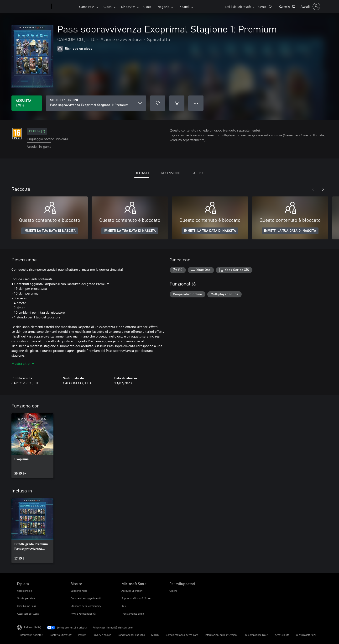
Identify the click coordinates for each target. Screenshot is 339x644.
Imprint (82, 635)
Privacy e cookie (102, 635)
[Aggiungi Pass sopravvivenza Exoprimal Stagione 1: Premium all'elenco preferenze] (158, 103)
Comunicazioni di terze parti (182, 635)
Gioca (147, 7)
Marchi (155, 635)
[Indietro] (313, 189)
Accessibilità (282, 635)
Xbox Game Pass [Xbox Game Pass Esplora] (26, 606)
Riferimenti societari (31, 635)
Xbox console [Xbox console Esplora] (24, 591)
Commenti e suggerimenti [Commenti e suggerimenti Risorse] (86, 598)
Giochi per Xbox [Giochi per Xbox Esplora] (26, 598)
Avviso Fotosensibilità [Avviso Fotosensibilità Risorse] (83, 614)
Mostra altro (23, 363)
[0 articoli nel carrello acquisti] (287, 6)
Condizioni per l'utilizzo (131, 635)
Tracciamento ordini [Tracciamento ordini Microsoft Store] (133, 614)
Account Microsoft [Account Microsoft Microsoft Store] (132, 591)
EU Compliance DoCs (256, 635)
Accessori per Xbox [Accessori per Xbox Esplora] (28, 614)
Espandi (184, 7)
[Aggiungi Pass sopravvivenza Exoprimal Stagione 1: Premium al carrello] (177, 103)
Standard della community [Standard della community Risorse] (86, 606)
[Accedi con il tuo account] (310, 6)
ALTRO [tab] (198, 173)
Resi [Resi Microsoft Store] (124, 606)
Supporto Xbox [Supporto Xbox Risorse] (79, 591)
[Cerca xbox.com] (265, 6)
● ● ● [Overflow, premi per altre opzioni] (196, 103)
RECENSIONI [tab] (170, 173)
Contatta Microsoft (61, 635)
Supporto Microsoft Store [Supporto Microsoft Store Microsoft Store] (136, 598)
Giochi (108, 7)
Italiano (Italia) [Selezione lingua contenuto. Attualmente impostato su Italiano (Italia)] (33, 627)
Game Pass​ (87, 7)
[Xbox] (65, 7)
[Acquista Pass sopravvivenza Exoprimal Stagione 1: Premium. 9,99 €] (27, 103)
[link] (32, 446)
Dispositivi (128, 7)
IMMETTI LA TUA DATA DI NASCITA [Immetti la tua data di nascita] (50, 231)
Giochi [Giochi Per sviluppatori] (173, 591)
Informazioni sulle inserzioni (221, 635)
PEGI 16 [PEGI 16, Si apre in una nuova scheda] (37, 131)
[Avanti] (323, 189)
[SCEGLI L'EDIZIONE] (96, 103)
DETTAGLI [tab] (142, 173)
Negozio (163, 7)
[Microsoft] (33, 7)
